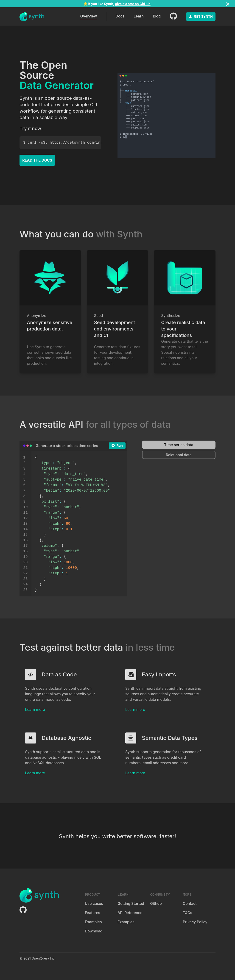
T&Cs (187, 913)
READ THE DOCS (37, 160)
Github (156, 903)
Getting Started (131, 903)
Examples (93, 922)
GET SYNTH (201, 16)
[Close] (228, 4)
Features (92, 913)
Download (94, 931)
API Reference (130, 913)
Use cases (94, 903)
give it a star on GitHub (133, 4)
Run (117, 445)
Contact (190, 903)
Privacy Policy (195, 922)
